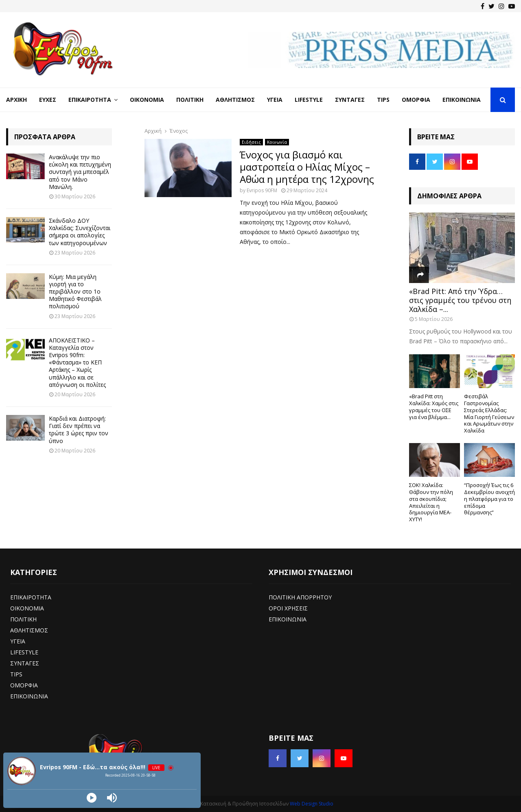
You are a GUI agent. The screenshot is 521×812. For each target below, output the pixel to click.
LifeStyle (309, 100)
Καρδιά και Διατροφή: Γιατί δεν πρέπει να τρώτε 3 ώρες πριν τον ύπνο (79, 430)
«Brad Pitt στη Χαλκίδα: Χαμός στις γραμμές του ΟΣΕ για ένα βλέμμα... (434, 406)
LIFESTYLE (24, 652)
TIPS (16, 674)
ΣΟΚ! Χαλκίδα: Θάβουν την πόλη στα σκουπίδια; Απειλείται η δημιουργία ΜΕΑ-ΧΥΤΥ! (431, 502)
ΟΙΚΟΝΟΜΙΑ (27, 608)
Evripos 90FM (262, 190)
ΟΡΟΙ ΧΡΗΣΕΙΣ (288, 608)
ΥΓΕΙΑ (18, 641)
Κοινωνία (277, 142)
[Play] (92, 798)
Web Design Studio (312, 804)
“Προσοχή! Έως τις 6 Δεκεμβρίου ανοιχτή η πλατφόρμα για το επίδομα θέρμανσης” (489, 499)
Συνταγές (350, 100)
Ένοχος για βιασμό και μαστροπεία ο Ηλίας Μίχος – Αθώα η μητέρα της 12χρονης (307, 167)
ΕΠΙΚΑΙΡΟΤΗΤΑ (31, 597)
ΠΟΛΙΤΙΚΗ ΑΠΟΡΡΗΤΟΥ (300, 597)
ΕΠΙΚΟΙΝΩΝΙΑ (29, 696)
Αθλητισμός (235, 100)
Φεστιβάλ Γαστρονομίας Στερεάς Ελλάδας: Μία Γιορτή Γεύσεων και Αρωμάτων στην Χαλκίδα (489, 413)
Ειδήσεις (251, 142)
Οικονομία (147, 100)
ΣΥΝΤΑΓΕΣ (25, 663)
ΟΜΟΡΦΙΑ (24, 685)
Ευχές (48, 100)
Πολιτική (190, 100)
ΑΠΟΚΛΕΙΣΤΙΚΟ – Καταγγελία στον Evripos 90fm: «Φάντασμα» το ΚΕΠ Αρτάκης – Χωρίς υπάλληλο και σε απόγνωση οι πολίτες (77, 362)
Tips (383, 100)
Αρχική (16, 100)
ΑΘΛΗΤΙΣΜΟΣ (29, 630)
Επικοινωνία (462, 100)
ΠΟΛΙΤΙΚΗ (23, 619)
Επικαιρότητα (90, 100)
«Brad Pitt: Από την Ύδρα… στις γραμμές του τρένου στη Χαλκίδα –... (460, 300)
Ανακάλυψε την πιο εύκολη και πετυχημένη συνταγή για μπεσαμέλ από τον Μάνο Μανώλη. (80, 172)
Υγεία (275, 100)
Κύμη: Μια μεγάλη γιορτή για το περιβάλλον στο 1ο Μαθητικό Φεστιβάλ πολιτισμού (75, 292)
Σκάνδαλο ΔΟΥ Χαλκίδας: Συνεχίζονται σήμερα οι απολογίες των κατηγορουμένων (80, 232)
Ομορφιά (416, 100)
